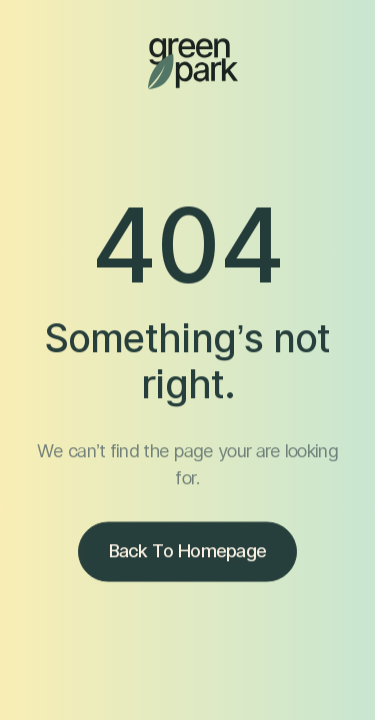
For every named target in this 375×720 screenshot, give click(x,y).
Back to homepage (188, 554)
